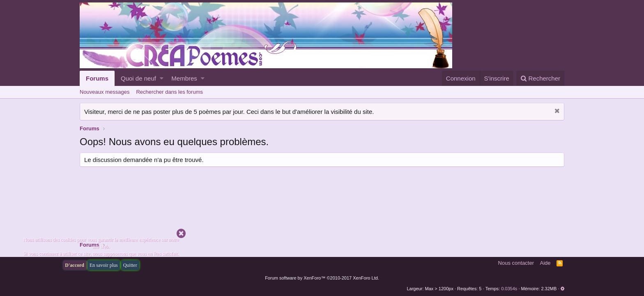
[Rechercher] (540, 78)
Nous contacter (516, 263)
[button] (162, 78)
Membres (184, 78)
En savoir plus (104, 265)
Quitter (130, 265)
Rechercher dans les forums (169, 92)
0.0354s (509, 289)
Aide (545, 263)
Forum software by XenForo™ (322, 278)
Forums (97, 78)
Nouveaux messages (105, 92)
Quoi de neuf (138, 78)
